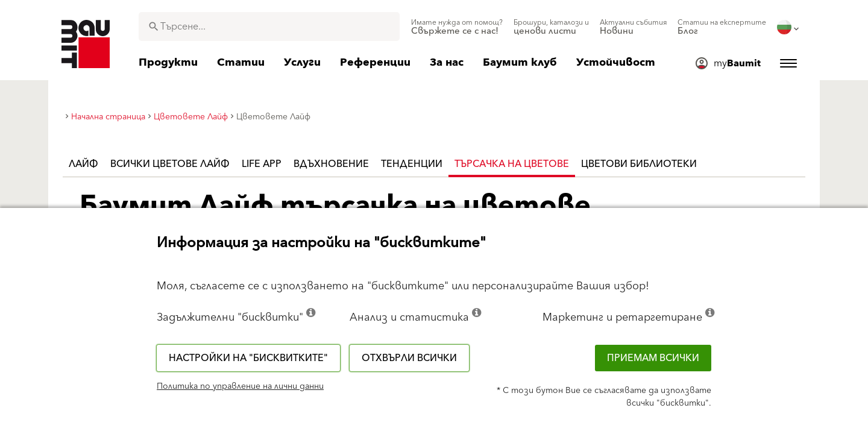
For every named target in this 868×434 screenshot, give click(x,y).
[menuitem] (457, 27)
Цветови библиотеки (639, 164)
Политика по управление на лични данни (240, 386)
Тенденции (412, 164)
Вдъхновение (331, 164)
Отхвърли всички (409, 358)
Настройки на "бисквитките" (248, 358)
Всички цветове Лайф (170, 164)
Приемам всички (653, 358)
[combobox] (269, 27)
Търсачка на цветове (512, 164)
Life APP (262, 164)
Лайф (83, 164)
